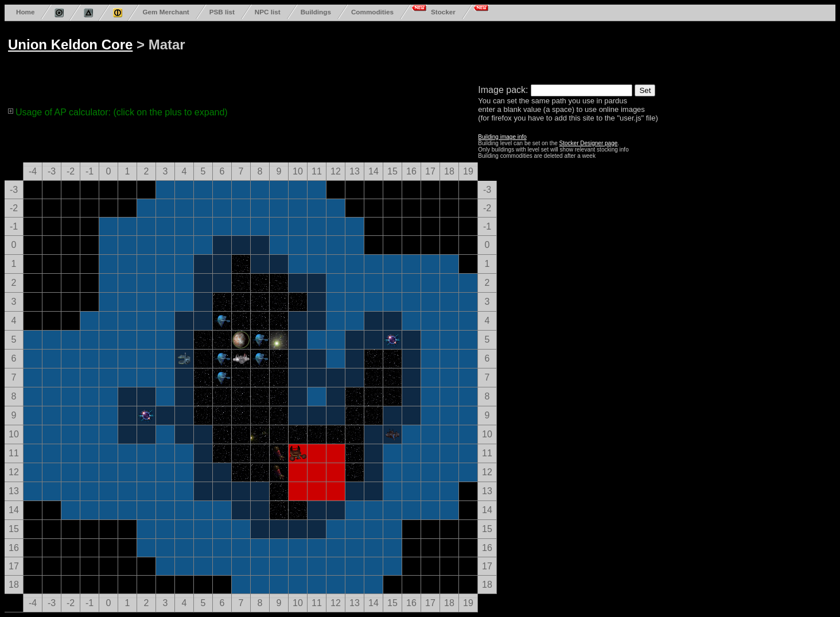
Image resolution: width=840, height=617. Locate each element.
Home (25, 12)
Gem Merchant (166, 12)
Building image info (502, 137)
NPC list (268, 12)
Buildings (316, 12)
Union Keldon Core (70, 44)
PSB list (222, 12)
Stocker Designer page (589, 143)
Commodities (372, 12)
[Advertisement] (443, 51)
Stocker (443, 12)
